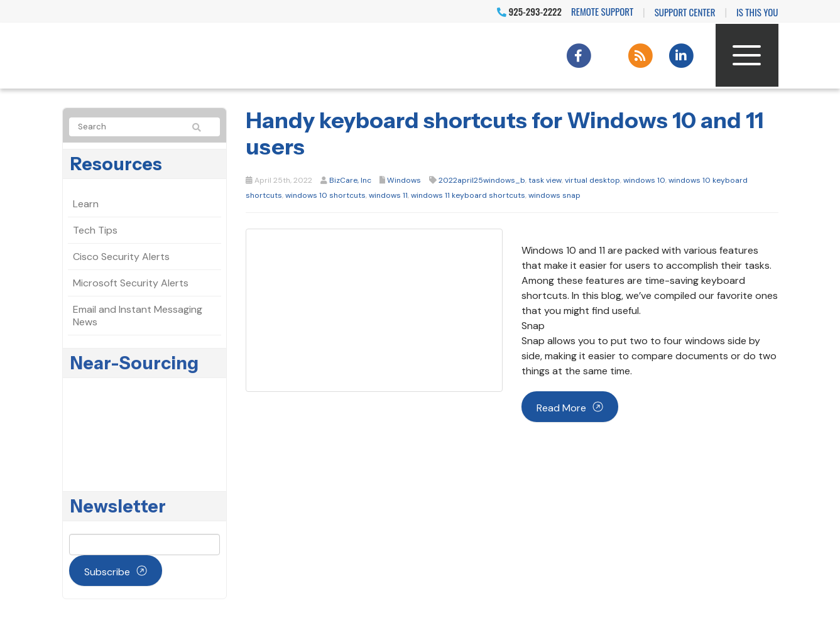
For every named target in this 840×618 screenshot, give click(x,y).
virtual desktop (592, 180)
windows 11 (388, 195)
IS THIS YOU (757, 12)
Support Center (685, 12)
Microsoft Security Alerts (131, 283)
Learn (86, 204)
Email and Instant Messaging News (138, 316)
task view (545, 180)
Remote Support (602, 11)
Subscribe (107, 572)
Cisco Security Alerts (121, 257)
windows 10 (644, 180)
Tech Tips (95, 230)
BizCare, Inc (350, 180)
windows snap (554, 195)
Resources (116, 164)
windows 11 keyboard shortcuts (468, 195)
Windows (404, 180)
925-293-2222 (529, 11)
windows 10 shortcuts (325, 195)
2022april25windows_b (482, 180)
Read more (561, 408)
